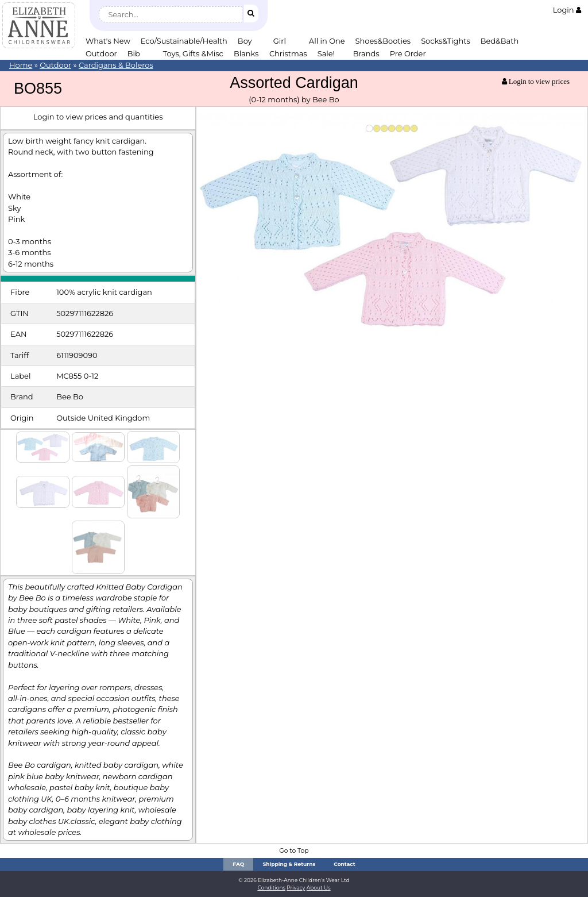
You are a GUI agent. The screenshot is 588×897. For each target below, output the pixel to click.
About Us (319, 888)
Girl (280, 41)
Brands (366, 53)
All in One (327, 41)
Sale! (326, 53)
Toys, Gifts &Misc (193, 53)
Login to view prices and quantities (98, 117)
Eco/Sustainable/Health (184, 41)
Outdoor (101, 53)
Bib (134, 53)
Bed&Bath (500, 41)
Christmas (288, 53)
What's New (108, 41)
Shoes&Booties (383, 41)
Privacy (296, 888)
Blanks (246, 53)
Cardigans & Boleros (116, 65)
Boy (245, 41)
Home (21, 65)
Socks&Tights (446, 41)
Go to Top (294, 851)
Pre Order (408, 53)
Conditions (271, 888)
